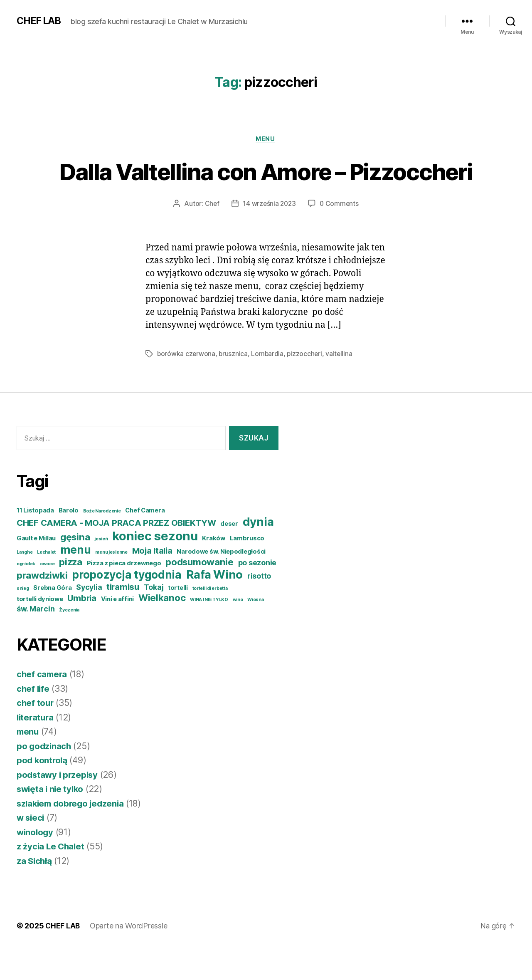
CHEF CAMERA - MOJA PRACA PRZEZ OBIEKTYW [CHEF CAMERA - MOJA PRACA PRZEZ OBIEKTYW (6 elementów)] (116, 553)
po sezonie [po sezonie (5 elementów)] (257, 593)
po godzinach (45, 777)
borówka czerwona (187, 385)
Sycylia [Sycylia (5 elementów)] (89, 618)
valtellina (341, 385)
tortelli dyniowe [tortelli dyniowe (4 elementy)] (40, 630)
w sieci (31, 848)
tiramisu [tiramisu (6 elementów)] (123, 617)
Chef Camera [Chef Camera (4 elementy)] (145, 541)
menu (266, 139)
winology (36, 863)
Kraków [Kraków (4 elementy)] (213, 569)
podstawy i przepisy (59, 806)
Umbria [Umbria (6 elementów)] (82, 629)
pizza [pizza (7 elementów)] (71, 593)
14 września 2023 (269, 235)
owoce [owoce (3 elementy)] (47, 595)
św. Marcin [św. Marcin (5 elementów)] (36, 640)
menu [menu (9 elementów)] (76, 580)
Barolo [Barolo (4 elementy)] (69, 541)
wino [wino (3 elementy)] (238, 630)
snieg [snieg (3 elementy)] (23, 619)
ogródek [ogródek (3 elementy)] (26, 595)
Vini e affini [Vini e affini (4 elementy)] (118, 630)
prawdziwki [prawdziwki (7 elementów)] (42, 606)
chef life (34, 719)
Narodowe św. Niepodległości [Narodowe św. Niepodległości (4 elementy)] (221, 582)
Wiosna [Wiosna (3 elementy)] (255, 630)
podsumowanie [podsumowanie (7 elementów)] (199, 593)
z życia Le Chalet (51, 877)
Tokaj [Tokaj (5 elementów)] (154, 618)
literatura (36, 748)
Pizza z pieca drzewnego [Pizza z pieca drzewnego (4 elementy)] (124, 594)
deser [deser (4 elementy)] (229, 554)
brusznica (234, 385)
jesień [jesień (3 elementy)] (101, 570)
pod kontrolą (43, 791)
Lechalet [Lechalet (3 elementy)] (46, 583)
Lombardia (269, 385)
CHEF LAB (40, 21)
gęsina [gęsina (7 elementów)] (75, 568)
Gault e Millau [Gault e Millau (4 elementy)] (36, 569)
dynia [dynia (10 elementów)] (258, 552)
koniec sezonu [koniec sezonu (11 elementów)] (155, 567)
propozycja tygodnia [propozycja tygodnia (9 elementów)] (127, 605)
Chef (211, 235)
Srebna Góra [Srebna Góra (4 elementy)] (52, 619)
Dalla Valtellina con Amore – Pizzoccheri (266, 186)
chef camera (43, 705)
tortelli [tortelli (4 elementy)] (178, 619)
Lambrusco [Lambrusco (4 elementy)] (247, 569)
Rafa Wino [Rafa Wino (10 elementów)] (215, 605)
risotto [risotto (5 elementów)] (259, 607)
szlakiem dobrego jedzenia (73, 834)
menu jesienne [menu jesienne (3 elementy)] (111, 583)
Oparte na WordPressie (129, 956)
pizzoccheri (306, 385)
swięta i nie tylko (51, 820)
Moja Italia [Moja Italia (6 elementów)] (152, 581)
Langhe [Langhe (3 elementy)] (25, 583)
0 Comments (340, 235)
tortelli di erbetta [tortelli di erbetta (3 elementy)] (210, 619)
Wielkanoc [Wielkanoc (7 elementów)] (162, 628)
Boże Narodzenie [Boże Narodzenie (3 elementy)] (102, 542)
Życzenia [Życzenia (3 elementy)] (69, 641)
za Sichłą (35, 892)
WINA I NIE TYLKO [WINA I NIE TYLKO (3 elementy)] (209, 630)
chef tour (36, 734)
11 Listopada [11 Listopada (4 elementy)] (35, 541)
